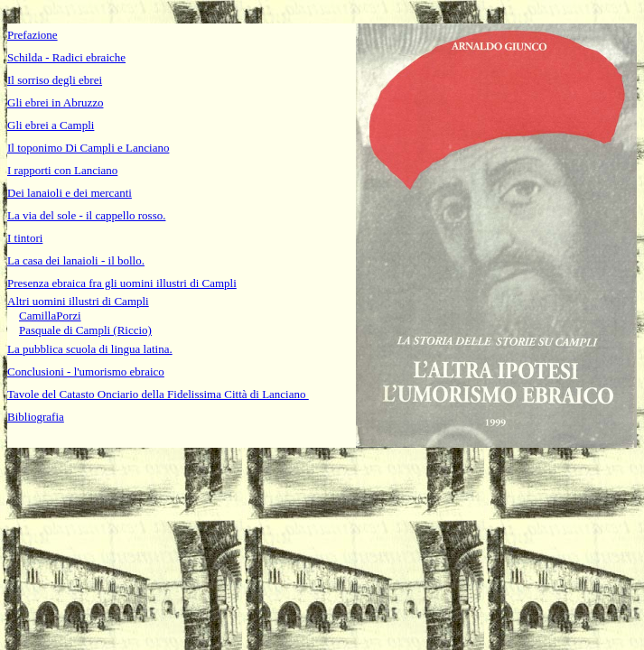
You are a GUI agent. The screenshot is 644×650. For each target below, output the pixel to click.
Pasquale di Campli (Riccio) (85, 330)
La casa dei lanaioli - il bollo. (76, 260)
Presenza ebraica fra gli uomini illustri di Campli (122, 283)
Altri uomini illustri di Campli (78, 301)
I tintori (25, 238)
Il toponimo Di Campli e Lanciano (88, 148)
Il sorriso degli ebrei (55, 80)
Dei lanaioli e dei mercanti (70, 193)
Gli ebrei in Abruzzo (56, 102)
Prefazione (33, 35)
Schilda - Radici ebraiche (66, 57)
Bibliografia (36, 417)
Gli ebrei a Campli (51, 125)
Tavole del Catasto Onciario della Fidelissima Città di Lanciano (158, 394)
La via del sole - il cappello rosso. (86, 215)
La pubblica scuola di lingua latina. (90, 349)
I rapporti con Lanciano (62, 170)
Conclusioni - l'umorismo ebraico (86, 371)
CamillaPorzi (50, 316)
